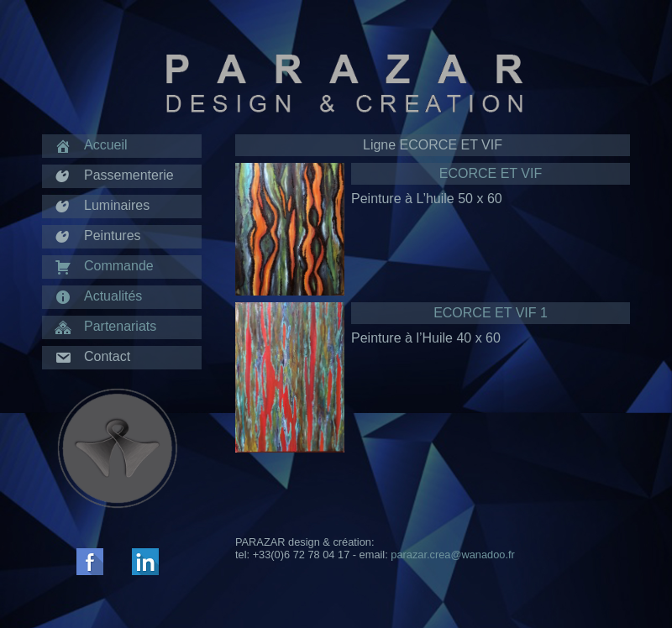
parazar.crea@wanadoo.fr (452, 555)
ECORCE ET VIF (491, 173)
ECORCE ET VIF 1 (491, 313)
